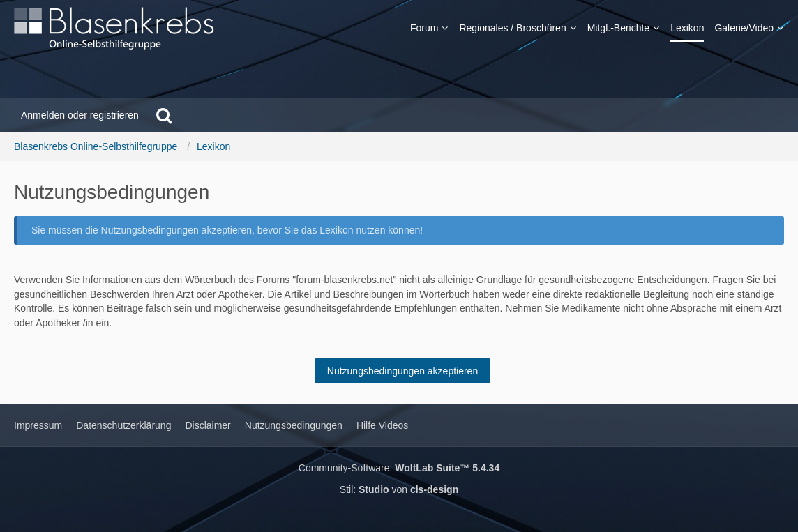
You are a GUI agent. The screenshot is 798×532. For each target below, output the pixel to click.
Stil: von (399, 489)
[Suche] (164, 115)
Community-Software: (399, 468)
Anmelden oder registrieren (80, 115)
